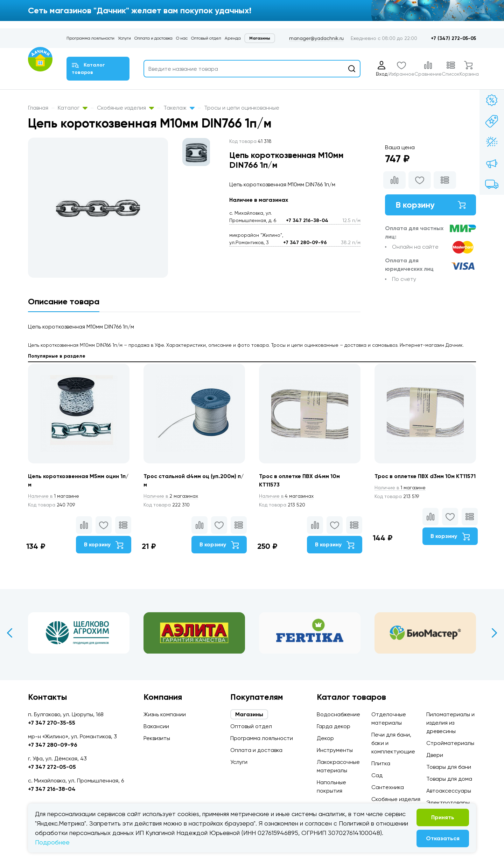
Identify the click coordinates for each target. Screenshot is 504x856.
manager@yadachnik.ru (316, 38)
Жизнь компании (165, 714)
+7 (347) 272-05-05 (453, 38)
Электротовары (448, 803)
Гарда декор (334, 726)
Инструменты (335, 750)
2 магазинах (171, 496)
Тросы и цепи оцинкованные (242, 108)
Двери (435, 755)
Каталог (73, 108)
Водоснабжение (338, 714)
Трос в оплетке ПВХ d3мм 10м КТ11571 (425, 476)
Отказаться (443, 838)
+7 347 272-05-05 (52, 767)
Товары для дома (449, 779)
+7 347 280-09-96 (305, 243)
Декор (325, 738)
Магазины (260, 38)
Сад (377, 775)
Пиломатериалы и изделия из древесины (450, 723)
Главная (38, 108)
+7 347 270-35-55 (52, 723)
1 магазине (54, 496)
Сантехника (388, 787)
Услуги (124, 38)
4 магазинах (286, 496)
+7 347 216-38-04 (307, 220)
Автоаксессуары (449, 791)
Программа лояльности (90, 38)
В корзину (430, 205)
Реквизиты (157, 738)
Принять (443, 817)
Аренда (233, 38)
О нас (182, 38)
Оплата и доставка (153, 38)
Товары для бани (449, 767)
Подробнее (52, 842)
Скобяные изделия (125, 108)
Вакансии (156, 726)
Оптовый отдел (206, 38)
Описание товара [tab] (64, 301)
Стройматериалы (450, 743)
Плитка (381, 763)
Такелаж (179, 108)
